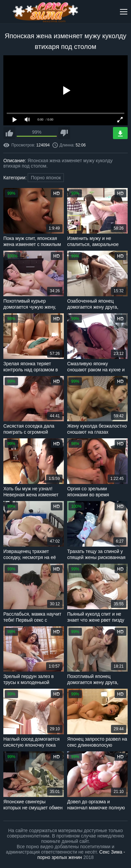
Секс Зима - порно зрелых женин (81, 855)
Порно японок (46, 178)
